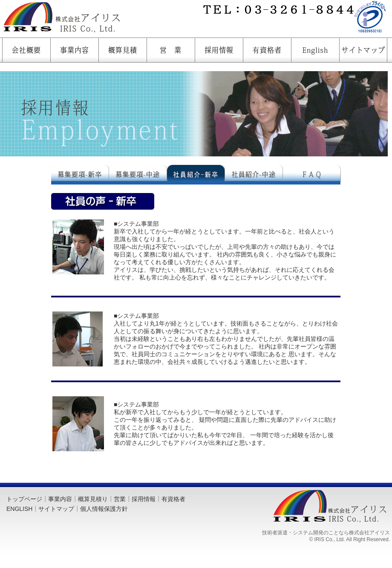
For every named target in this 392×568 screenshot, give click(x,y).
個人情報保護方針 (104, 509)
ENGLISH (19, 509)
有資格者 (173, 499)
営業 (120, 499)
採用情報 (144, 499)
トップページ (24, 499)
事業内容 (60, 499)
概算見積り (93, 499)
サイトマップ (56, 509)
